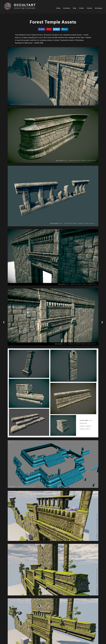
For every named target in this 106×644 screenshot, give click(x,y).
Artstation (67, 8)
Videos (81, 8)
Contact (89, 8)
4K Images (99, 8)
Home (58, 8)
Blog (75, 8)
